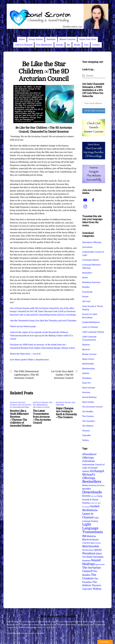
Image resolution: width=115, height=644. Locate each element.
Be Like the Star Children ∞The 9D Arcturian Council (44, 71)
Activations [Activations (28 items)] (89, 461)
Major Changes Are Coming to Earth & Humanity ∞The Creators (66, 413)
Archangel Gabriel (90, 260)
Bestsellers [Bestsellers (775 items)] (92, 482)
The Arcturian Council (92, 407)
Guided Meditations (91, 322)
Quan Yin (86, 383)
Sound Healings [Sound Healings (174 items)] (91, 562)
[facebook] (94, 200)
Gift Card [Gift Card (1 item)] (94, 496)
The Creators (88, 416)
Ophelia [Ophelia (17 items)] (98, 550)
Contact (96, 45)
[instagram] (86, 207)
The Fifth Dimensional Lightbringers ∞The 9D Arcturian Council (26, 375)
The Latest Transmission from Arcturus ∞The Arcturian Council (42, 417)
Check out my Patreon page (23, 326)
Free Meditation (44, 45)
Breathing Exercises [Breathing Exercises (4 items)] (97, 485)
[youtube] (86, 200)
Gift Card (86, 301)
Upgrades (87, 435)
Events (85, 297)
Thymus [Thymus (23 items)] (96, 585)
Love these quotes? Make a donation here (29, 360)
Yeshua (86, 440)
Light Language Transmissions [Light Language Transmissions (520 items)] (93, 530)
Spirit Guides (88, 402)
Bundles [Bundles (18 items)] (87, 489)
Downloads (87, 292)
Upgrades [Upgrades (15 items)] (87, 589)
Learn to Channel (24, 45)
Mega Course (88, 359)
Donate (59, 45)
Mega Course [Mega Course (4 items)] (96, 543)
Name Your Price (88, 39)
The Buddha (88, 412)
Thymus (86, 431)
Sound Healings (89, 397)
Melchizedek (88, 364)
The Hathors (88, 426)
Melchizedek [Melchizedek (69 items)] (91, 546)
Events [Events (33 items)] (86, 496)
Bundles (86, 287)
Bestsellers (87, 273)
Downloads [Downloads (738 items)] (92, 492)
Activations (87, 247)
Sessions (51, 39)
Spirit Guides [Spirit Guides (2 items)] (100, 564)
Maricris (86, 350)
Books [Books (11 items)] (85, 485)
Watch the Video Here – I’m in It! (25, 354)
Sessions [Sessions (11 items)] (86, 561)
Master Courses (67, 39)
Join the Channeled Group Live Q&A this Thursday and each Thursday (43, 321)
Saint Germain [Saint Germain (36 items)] (95, 557)
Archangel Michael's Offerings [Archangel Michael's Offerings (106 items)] (93, 475)
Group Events (36, 39)
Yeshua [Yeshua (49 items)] (97, 589)
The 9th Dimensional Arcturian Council (43, 405)
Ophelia (86, 373)
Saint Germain (89, 388)
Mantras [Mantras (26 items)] (91, 536)
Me (68, 45)
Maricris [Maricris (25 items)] (87, 539)
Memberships (89, 369)
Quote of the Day (17, 403)
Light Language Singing (93, 332)
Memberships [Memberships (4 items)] (88, 550)
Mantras (86, 345)
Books (77, 45)
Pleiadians (87, 378)
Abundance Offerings (92, 242)
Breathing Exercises (91, 282)
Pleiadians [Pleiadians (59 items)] (89, 553)
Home (22, 39)
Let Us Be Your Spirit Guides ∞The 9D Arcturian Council (62, 375)
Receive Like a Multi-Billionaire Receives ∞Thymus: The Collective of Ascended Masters (21, 418)
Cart (86, 45)
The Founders (89, 421)
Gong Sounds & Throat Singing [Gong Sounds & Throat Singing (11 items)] (92, 499)
